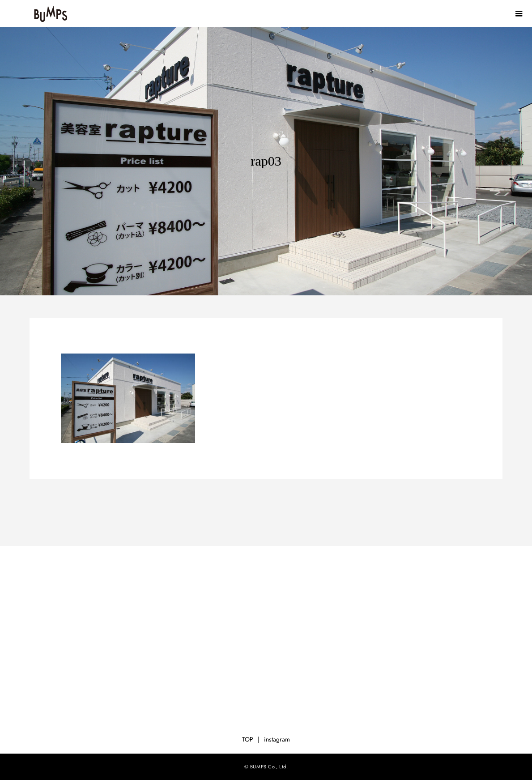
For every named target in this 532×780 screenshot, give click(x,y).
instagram (277, 739)
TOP (248, 739)
